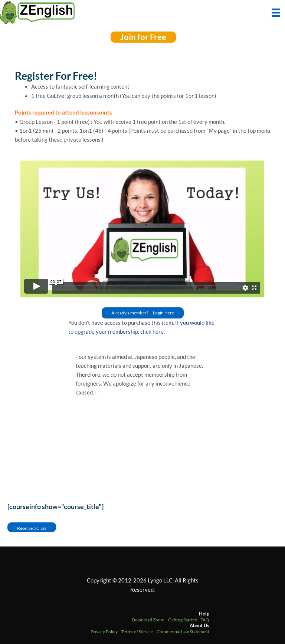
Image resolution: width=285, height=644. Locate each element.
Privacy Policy (104, 632)
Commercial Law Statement (183, 632)
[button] (143, 37)
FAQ (205, 620)
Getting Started (183, 620)
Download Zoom (148, 620)
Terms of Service (137, 632)
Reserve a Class (32, 528)
